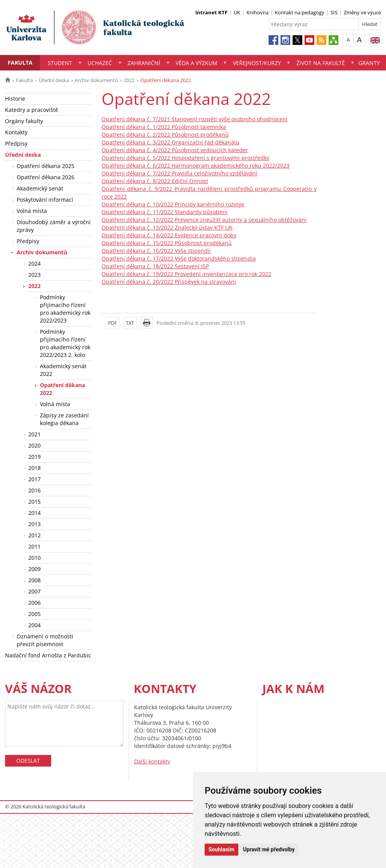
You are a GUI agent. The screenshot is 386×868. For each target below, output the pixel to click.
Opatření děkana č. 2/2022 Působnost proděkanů (165, 135)
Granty (369, 63)
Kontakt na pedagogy (300, 12)
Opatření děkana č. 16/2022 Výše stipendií (156, 251)
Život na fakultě (321, 63)
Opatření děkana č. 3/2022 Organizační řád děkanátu (171, 142)
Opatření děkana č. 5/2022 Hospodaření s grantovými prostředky (185, 158)
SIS (334, 12)
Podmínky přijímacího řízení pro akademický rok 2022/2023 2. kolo (65, 343)
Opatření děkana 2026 (46, 177)
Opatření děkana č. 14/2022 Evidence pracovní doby (169, 235)
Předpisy (16, 143)
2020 (34, 445)
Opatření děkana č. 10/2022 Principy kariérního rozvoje (173, 204)
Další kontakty (152, 761)
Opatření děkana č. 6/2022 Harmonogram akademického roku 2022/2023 (196, 166)
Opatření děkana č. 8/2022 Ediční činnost (155, 181)
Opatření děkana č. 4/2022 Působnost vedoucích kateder (175, 150)
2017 (34, 479)
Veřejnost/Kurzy (257, 63)
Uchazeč (100, 63)
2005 (34, 614)
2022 (129, 80)
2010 (34, 558)
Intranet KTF (211, 12)
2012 (34, 535)
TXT (130, 323)
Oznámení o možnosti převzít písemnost (45, 640)
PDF (112, 323)
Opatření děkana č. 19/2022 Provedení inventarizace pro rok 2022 (186, 274)
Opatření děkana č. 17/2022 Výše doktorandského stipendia (179, 258)
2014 (34, 513)
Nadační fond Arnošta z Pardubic (48, 655)
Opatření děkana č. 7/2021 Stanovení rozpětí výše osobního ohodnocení (195, 119)
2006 (34, 603)
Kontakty (16, 132)
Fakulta (20, 63)
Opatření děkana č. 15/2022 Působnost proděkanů (167, 243)
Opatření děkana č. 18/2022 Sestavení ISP (155, 266)
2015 (34, 502)
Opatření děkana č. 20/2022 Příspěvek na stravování (169, 282)
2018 (34, 468)
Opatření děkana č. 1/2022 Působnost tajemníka (164, 127)
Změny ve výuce (362, 12)
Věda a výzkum (196, 63)
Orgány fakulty (24, 121)
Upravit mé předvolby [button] (269, 849)
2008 (34, 580)
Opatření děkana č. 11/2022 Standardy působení (165, 212)
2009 (34, 569)
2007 (34, 591)
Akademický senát (40, 188)
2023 (34, 275)
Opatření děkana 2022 (62, 389)
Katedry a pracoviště (32, 110)
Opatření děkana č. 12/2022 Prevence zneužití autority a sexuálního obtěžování (204, 220)
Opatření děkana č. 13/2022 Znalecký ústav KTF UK (167, 227)
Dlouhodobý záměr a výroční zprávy (54, 226)
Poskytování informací (45, 200)
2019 (34, 457)
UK (237, 12)
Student (60, 63)
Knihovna (258, 12)
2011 (34, 546)
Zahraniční (144, 63)
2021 (34, 434)
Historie (15, 99)
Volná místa (32, 211)
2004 (34, 625)
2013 (34, 524)
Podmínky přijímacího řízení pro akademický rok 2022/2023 (65, 309)
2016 (34, 490)
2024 (34, 263)
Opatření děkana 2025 (46, 166)
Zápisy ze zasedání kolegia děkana (64, 419)
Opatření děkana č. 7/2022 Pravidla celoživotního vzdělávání (179, 173)
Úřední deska (54, 80)
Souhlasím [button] (221, 849)
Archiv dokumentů (96, 80)
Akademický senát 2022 (63, 370)
